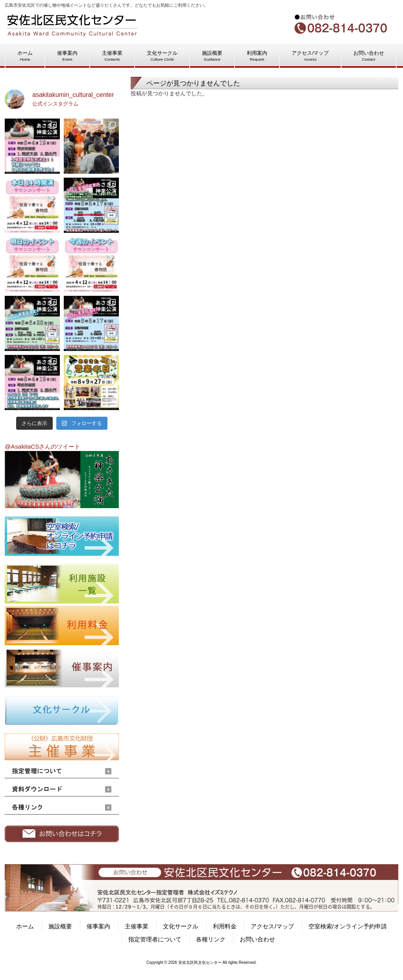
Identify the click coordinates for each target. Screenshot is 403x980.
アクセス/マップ (272, 926)
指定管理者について (155, 939)
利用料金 (225, 926)
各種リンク (211, 939)
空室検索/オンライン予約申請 (348, 926)
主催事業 (137, 926)
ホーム (25, 926)
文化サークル (181, 926)
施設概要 (60, 926)
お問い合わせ (257, 939)
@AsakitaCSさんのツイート (43, 446)
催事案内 (98, 926)
